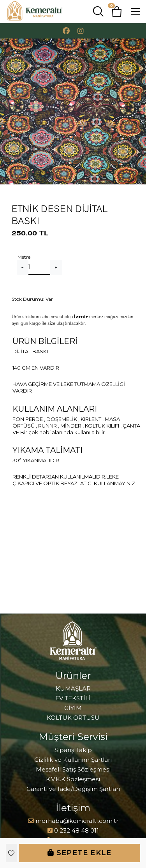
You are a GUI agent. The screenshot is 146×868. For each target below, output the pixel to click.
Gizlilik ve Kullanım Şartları (73, 760)
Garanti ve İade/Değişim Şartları (73, 789)
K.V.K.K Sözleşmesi (73, 779)
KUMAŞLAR (73, 688)
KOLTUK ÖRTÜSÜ (73, 718)
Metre (24, 257)
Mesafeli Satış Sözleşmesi (73, 769)
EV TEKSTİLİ (73, 698)
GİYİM (73, 708)
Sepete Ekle (80, 853)
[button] (117, 12)
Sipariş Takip (73, 750)
